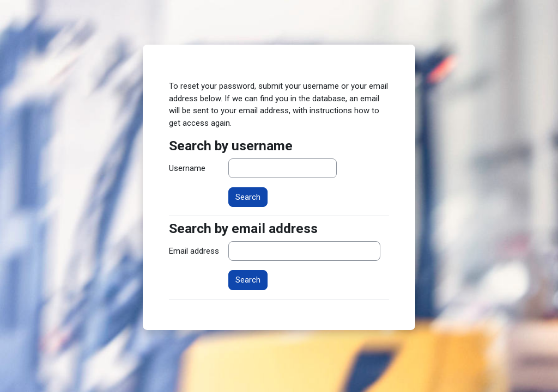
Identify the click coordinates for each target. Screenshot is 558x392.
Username (187, 168)
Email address (194, 251)
